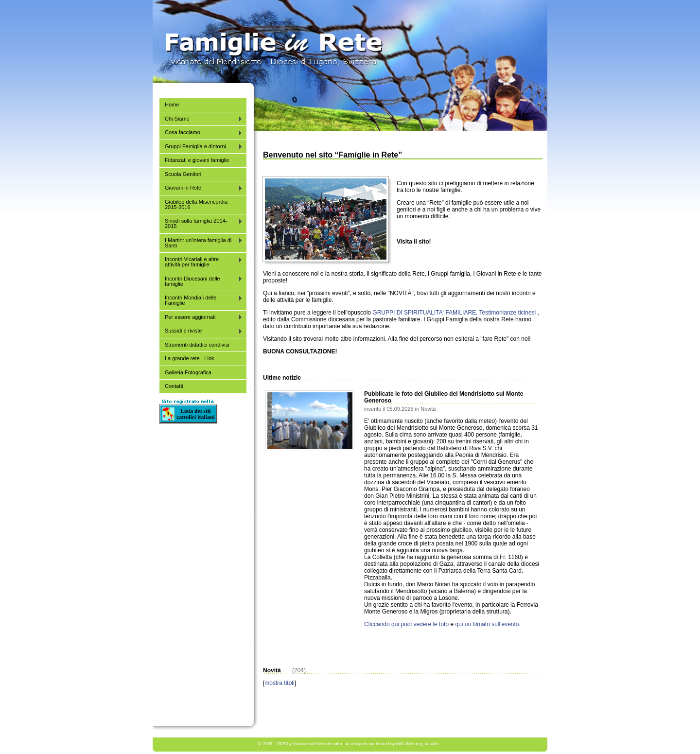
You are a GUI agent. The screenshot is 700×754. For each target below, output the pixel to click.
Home (172, 105)
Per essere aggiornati (201, 317)
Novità (428, 409)
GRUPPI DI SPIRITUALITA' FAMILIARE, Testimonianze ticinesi (454, 313)
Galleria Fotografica (188, 372)
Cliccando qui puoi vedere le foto (406, 624)
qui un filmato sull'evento (487, 624)
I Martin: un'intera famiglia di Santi (201, 243)
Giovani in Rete (201, 188)
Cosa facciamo (201, 132)
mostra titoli (279, 683)
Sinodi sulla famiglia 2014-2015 (201, 223)
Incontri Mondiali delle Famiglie (201, 300)
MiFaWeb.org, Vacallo (418, 744)
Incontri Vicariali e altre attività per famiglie (201, 262)
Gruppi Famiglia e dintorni (201, 147)
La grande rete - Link (190, 358)
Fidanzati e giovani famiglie (197, 160)
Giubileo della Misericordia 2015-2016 (196, 204)
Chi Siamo (201, 119)
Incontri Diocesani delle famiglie (201, 281)
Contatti (174, 386)
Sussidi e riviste (201, 331)
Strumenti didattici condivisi (197, 345)
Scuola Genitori (183, 174)
